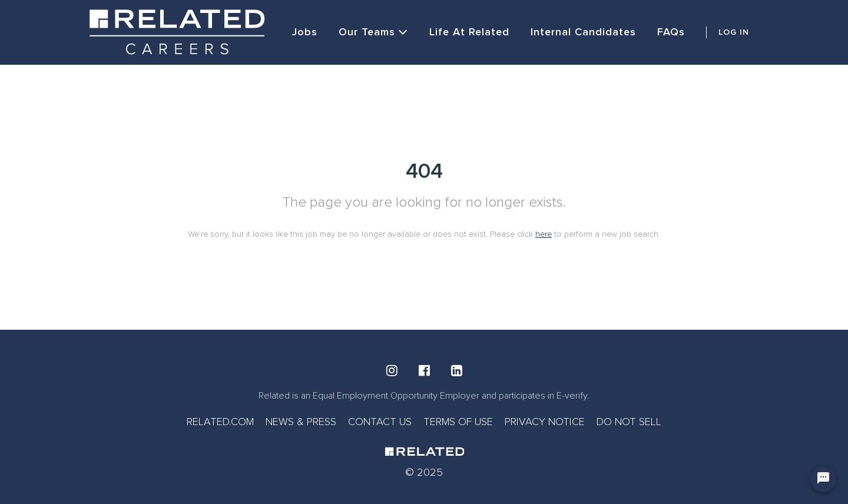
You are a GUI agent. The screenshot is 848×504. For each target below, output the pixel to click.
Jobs (305, 32)
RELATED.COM (220, 422)
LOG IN (734, 32)
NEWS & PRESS (301, 422)
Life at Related (469, 32)
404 (424, 171)
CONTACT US (380, 422)
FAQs (671, 32)
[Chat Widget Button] (823, 479)
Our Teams (373, 32)
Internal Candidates (583, 32)
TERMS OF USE (458, 422)
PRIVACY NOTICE (545, 422)
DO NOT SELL (629, 422)
